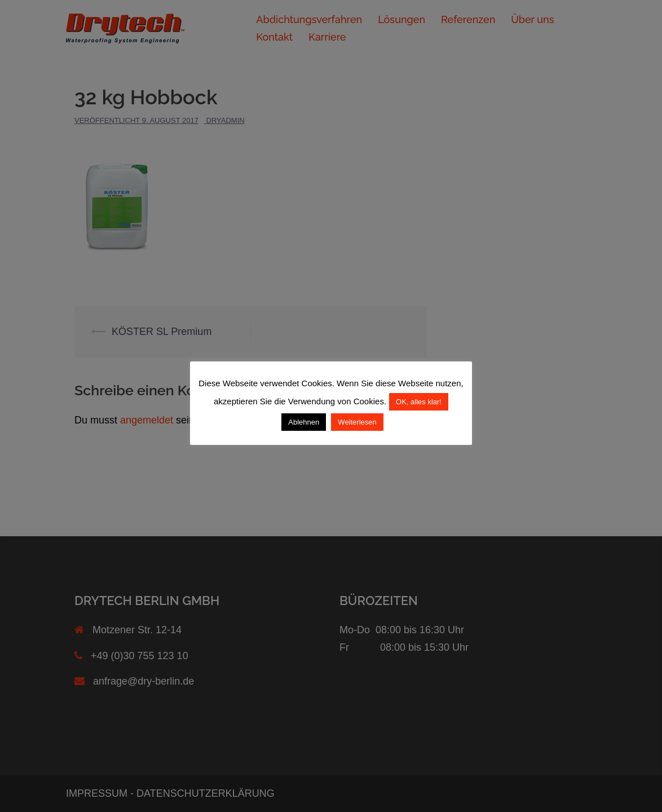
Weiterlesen (357, 422)
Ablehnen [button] (304, 422)
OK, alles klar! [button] (419, 402)
